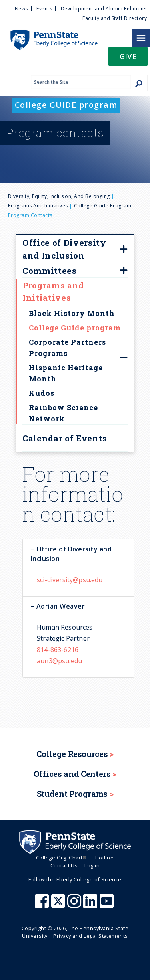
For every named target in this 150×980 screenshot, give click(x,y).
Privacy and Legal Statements (90, 936)
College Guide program (103, 206)
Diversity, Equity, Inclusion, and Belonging (59, 196)
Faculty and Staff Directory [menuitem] (115, 18)
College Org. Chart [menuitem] (62, 857)
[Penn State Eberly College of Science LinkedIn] (91, 905)
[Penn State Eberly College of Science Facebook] (43, 905)
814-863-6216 (58, 650)
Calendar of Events (65, 438)
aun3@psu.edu (59, 661)
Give (128, 56)
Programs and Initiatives (38, 206)
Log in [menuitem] (92, 865)
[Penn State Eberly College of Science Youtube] (107, 905)
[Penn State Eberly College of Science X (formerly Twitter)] (59, 905)
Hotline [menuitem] (104, 857)
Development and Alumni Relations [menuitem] (104, 9)
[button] (128, 59)
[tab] (78, 554)
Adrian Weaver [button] (60, 606)
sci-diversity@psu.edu (70, 580)
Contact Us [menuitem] (64, 865)
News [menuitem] (21, 9)
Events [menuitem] (44, 9)
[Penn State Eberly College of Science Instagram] (75, 905)
